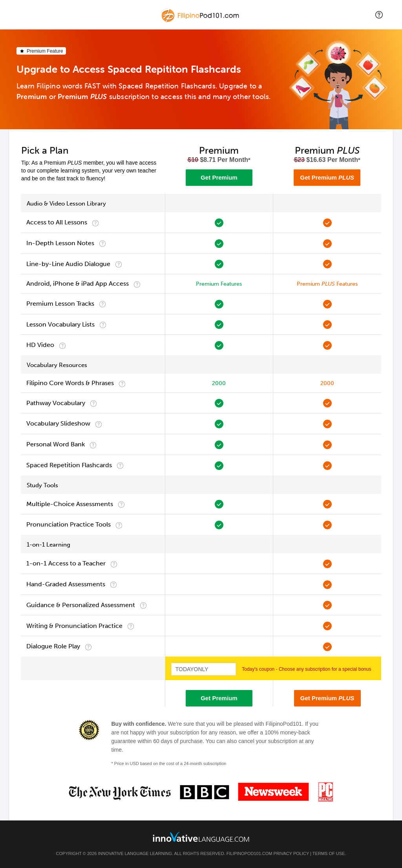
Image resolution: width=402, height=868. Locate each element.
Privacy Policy (291, 853)
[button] (379, 15)
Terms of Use (329, 853)
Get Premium (219, 177)
